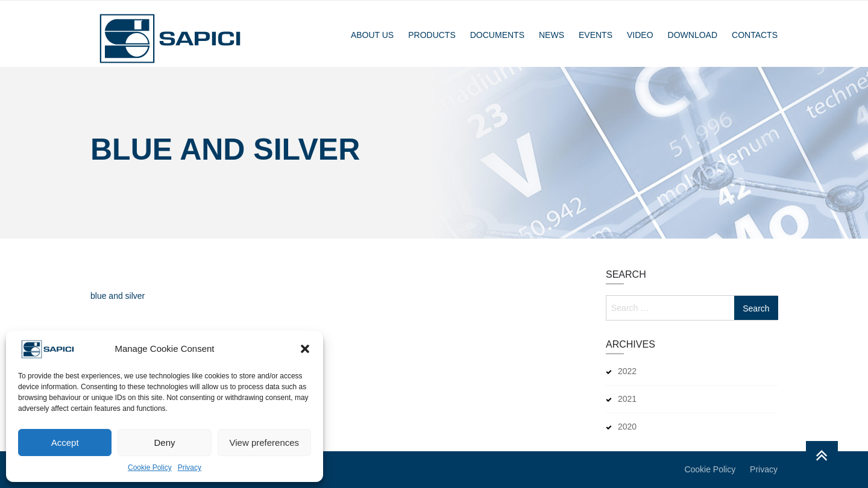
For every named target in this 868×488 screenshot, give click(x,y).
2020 (627, 427)
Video (640, 35)
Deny (164, 443)
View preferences (265, 443)
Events (596, 35)
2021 (627, 399)
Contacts (755, 35)
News (552, 35)
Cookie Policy (150, 468)
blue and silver (118, 296)
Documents (497, 35)
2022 (627, 371)
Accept (65, 443)
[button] (305, 349)
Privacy (190, 468)
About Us (372, 35)
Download (693, 35)
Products (432, 35)
